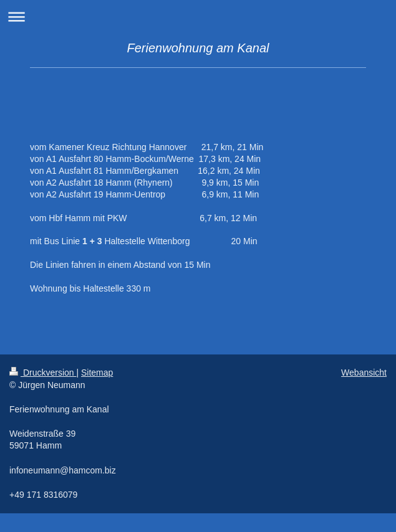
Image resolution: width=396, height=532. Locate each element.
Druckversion (43, 373)
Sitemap (97, 373)
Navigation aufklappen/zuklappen (198, 17)
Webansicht (364, 373)
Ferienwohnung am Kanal (198, 48)
